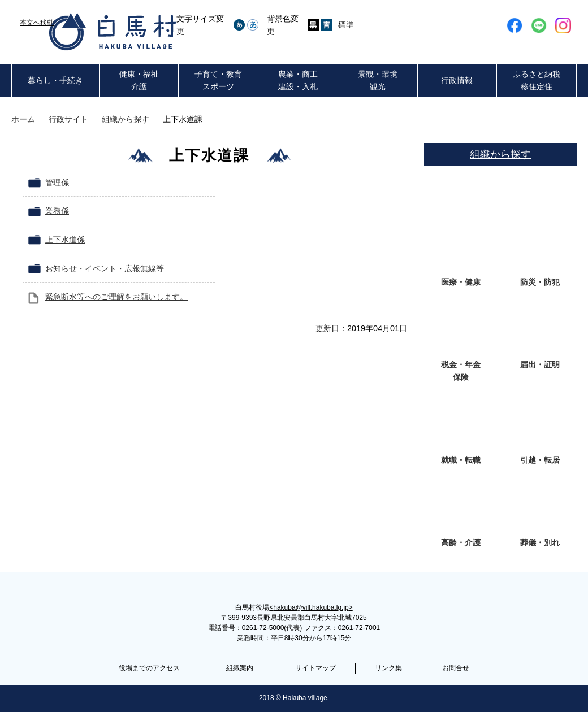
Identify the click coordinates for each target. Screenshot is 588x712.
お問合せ (456, 668)
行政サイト (68, 119)
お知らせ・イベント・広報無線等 (105, 268)
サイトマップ (315, 668)
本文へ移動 (37, 23)
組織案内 (240, 668)
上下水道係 (65, 240)
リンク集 (388, 668)
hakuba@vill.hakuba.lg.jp (311, 607)
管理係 (57, 183)
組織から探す (126, 119)
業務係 (57, 211)
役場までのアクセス (149, 668)
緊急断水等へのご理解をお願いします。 (116, 297)
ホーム (23, 119)
